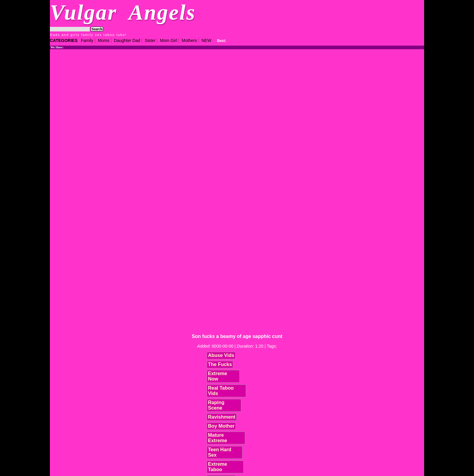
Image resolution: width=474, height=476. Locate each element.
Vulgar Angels (123, 12)
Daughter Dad (127, 40)
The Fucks (220, 364)
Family (87, 40)
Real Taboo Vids (221, 391)
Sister (150, 40)
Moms (104, 40)
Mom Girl (169, 40)
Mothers (189, 40)
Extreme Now (218, 376)
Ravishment (222, 417)
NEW (206, 40)
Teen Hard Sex (220, 452)
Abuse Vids (221, 355)
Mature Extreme (218, 438)
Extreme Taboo (218, 467)
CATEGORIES (64, 40)
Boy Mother (221, 426)
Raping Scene (216, 405)
